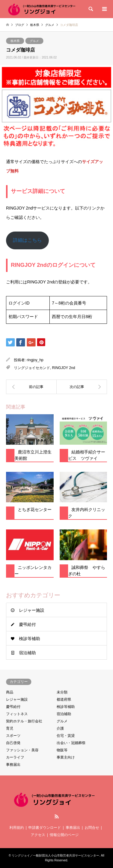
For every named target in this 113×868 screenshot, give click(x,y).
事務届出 (13, 765)
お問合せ (92, 828)
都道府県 (64, 699)
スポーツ (13, 736)
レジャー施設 (32, 610)
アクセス (38, 835)
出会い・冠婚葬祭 (71, 743)
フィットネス (17, 714)
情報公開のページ (64, 835)
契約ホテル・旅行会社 (24, 721)
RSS (57, 816)
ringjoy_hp (35, 360)
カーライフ (15, 757)
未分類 (62, 692)
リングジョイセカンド (32, 368)
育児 (10, 728)
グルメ (34, 41)
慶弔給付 (27, 624)
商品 (10, 692)
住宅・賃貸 (66, 736)
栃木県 (15, 41)
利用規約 (17, 828)
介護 (60, 728)
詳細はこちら (27, 240)
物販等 (62, 750)
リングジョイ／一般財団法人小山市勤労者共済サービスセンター (55, 855)
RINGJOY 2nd (64, 368)
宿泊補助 (27, 653)
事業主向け (66, 757)
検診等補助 (30, 639)
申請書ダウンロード (45, 828)
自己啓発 (13, 743)
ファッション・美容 (22, 750)
